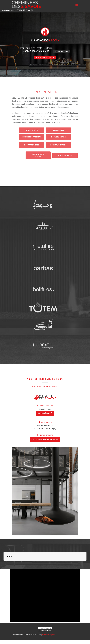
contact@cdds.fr (45, 413)
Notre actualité (65, 155)
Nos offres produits (32, 137)
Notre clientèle (58, 137)
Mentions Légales (49, 635)
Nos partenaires (32, 145)
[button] (4, 563)
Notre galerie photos (38, 155)
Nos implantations (58, 145)
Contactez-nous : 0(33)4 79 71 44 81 (18, 10)
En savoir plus (61, 51)
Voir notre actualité (45, 58)
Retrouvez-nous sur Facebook (45, 439)
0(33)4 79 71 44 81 (45, 409)
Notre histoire (32, 130)
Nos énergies (58, 130)
